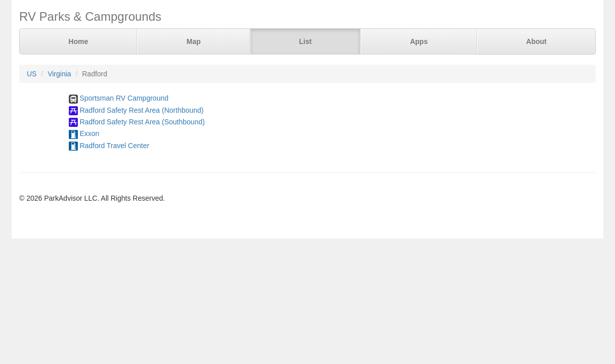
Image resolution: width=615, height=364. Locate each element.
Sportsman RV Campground (124, 98)
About (536, 41)
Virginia (59, 74)
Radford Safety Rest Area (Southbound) (142, 122)
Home (78, 41)
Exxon (89, 133)
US (32, 74)
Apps (419, 41)
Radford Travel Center (114, 146)
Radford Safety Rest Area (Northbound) (141, 110)
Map (194, 41)
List (305, 41)
